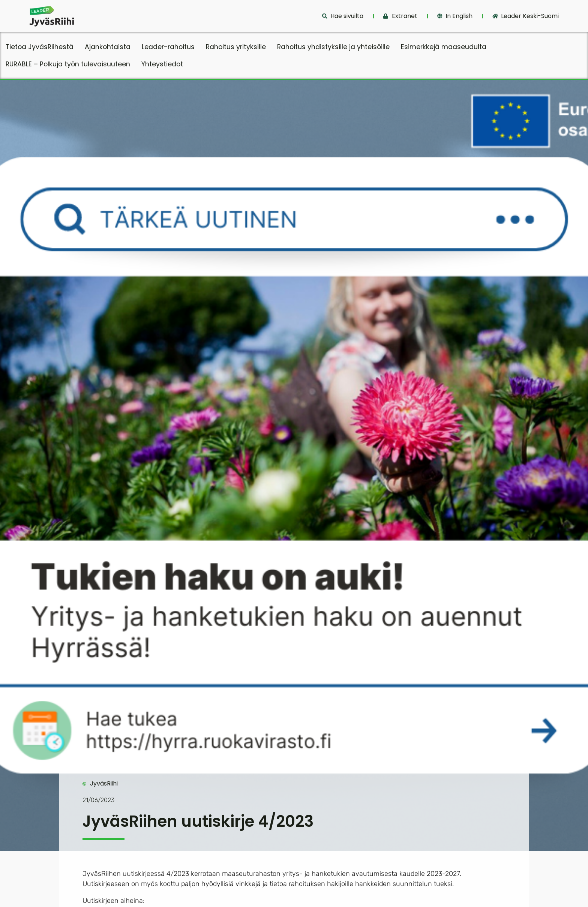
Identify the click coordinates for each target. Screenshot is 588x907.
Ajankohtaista (108, 47)
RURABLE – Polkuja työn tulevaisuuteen (68, 64)
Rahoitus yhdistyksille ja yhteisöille (333, 47)
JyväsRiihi (104, 783)
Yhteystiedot (162, 64)
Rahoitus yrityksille (236, 47)
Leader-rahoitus (168, 47)
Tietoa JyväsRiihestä (40, 47)
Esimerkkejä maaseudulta (444, 47)
